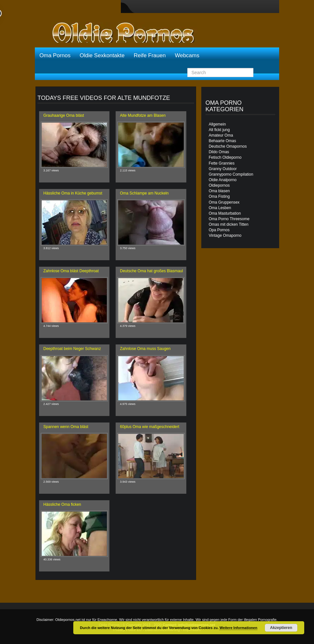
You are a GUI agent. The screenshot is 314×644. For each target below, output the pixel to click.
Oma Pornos (55, 55)
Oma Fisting (219, 196)
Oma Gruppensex (224, 202)
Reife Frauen (150, 55)
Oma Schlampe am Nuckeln (144, 193)
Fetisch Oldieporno (225, 157)
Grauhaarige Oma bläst (64, 115)
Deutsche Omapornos (228, 146)
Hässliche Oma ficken (62, 504)
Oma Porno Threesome (229, 219)
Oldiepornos (219, 185)
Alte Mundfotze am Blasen (143, 115)
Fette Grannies (222, 163)
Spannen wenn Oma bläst (66, 427)
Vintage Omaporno (225, 235)
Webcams (187, 55)
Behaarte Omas (222, 141)
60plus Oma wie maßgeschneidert (150, 427)
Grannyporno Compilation (231, 174)
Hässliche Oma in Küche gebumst (73, 193)
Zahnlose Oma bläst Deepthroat (71, 271)
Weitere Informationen (238, 628)
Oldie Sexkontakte (102, 55)
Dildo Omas (219, 152)
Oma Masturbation (225, 213)
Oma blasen (219, 191)
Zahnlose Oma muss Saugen (145, 349)
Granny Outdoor (223, 169)
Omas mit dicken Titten (229, 224)
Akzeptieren (281, 628)
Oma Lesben (220, 208)
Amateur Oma (221, 135)
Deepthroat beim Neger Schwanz (72, 349)
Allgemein (217, 124)
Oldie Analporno (223, 180)
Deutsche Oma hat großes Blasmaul (151, 271)
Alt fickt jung (219, 130)
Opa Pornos (219, 230)
